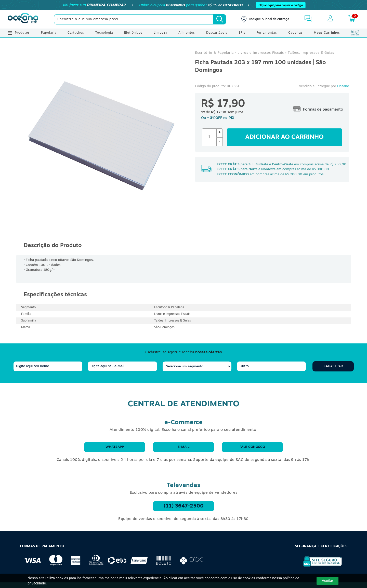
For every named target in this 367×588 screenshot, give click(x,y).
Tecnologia (104, 33)
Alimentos (187, 33)
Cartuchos (76, 33)
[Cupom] (183, 5)
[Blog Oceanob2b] (355, 33)
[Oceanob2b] (23, 19)
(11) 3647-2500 (184, 506)
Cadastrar (333, 366)
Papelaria (49, 33)
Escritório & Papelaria (214, 53)
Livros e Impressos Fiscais (261, 53)
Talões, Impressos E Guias (311, 53)
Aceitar (327, 581)
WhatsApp (115, 447)
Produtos (19, 33)
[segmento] (197, 366)
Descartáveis (217, 33)
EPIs (242, 33)
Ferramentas (267, 33)
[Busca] (220, 19)
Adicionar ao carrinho (284, 137)
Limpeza (161, 33)
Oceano (343, 86)
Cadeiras (296, 33)
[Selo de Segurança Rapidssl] (319, 567)
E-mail (183, 447)
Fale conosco (252, 447)
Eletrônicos (133, 33)
